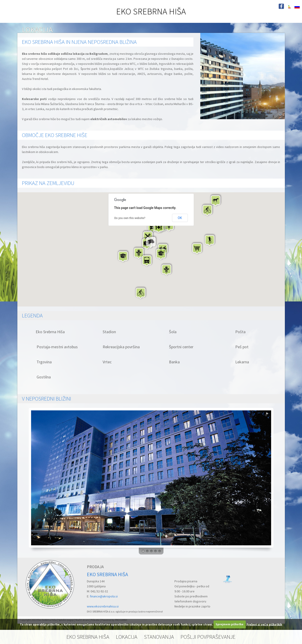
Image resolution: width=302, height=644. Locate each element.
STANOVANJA (159, 637)
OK (180, 218)
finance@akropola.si (104, 596)
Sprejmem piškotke (230, 624)
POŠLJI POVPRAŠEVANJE (208, 637)
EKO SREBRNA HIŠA (151, 11)
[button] (216, 200)
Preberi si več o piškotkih (264, 624)
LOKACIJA (127, 637)
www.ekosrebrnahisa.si (103, 606)
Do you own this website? (130, 218)
